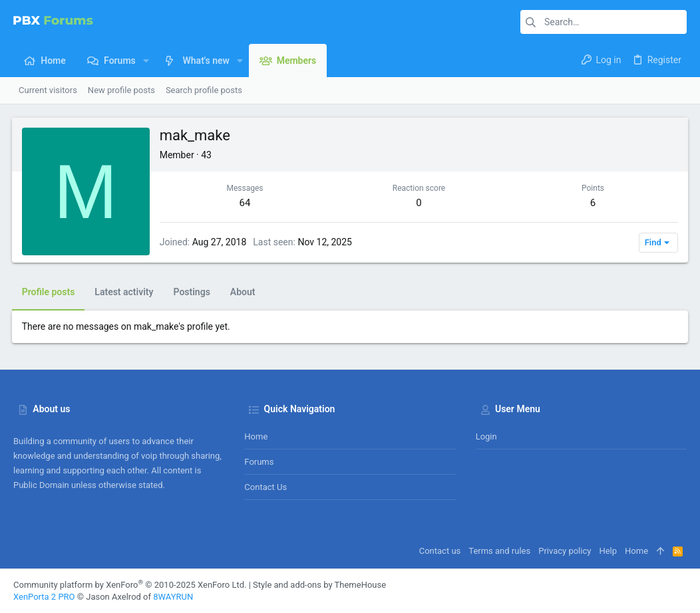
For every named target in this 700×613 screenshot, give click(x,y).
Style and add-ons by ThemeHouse (319, 585)
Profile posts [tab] (50, 292)
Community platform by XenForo (130, 585)
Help (608, 551)
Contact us (265, 487)
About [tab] (244, 292)
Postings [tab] (193, 292)
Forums (259, 462)
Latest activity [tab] (126, 292)
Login (486, 436)
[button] (146, 61)
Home (256, 436)
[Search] (604, 22)
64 (246, 203)
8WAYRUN (173, 597)
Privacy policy (565, 551)
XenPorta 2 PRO (44, 597)
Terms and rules (499, 551)
